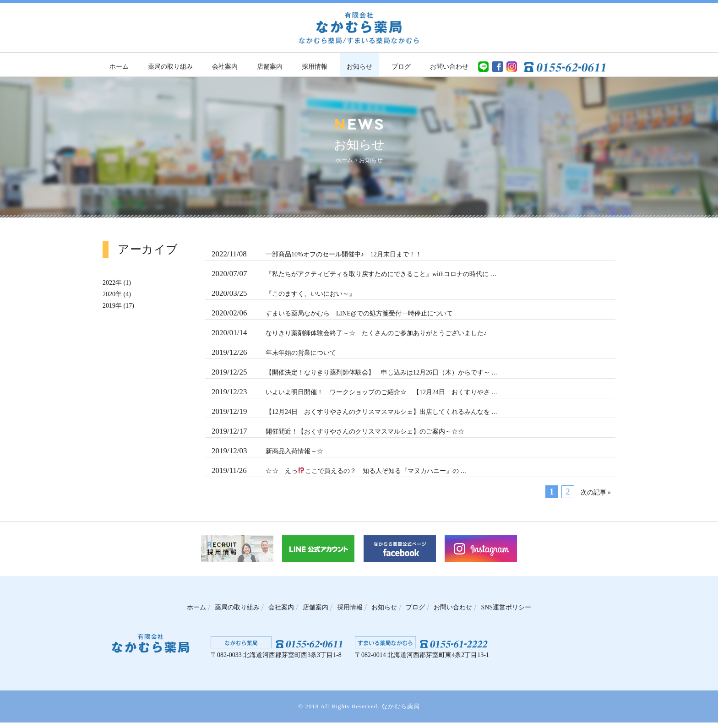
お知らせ (359, 67)
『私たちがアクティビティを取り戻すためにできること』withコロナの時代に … (356, 275)
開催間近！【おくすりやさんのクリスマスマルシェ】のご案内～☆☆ (338, 436)
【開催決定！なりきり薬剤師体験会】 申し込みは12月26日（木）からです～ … (354, 375)
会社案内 (225, 67)
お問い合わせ (449, 67)
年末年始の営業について (274, 355)
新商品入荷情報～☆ (267, 456)
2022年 (113, 283)
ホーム (119, 67)
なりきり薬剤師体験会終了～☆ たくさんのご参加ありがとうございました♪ (351, 335)
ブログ (401, 67)
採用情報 (315, 67)
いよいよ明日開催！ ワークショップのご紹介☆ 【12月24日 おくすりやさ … (354, 396)
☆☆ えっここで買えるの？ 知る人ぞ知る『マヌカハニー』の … (340, 476)
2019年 (113, 305)
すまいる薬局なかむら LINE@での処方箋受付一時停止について (331, 315)
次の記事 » (595, 498)
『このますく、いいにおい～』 (283, 295)
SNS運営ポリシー (512, 613)
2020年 (113, 294)
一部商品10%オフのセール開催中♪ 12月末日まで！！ (319, 255)
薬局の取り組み (170, 67)
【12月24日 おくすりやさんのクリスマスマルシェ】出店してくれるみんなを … (356, 416)
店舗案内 (270, 67)
